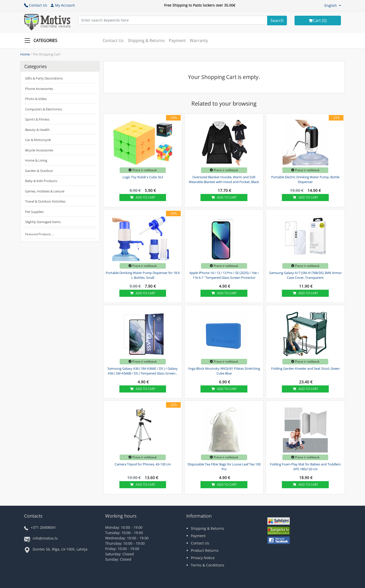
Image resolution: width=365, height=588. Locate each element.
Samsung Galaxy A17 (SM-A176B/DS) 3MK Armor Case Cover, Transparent (305, 275)
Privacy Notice (203, 558)
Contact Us (36, 5)
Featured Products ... (40, 234)
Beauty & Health (37, 130)
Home (25, 54)
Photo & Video (36, 99)
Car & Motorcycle (38, 140)
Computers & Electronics (44, 109)
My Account (62, 5)
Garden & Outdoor (39, 171)
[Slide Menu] (42, 41)
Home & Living (36, 160)
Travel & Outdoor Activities (45, 201)
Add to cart (143, 197)
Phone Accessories (39, 89)
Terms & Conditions (208, 565)
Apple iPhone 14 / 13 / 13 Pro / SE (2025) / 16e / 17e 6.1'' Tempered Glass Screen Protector (224, 275)
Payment (177, 41)
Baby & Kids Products (41, 181)
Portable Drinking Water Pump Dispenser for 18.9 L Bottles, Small (143, 275)
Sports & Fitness (37, 119)
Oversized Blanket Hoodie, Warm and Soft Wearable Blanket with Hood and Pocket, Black (224, 180)
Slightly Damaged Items (43, 222)
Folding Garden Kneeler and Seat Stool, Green (305, 368)
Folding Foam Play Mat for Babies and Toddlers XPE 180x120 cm (305, 467)
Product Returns (205, 550)
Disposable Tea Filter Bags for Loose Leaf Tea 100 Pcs (224, 467)
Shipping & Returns (146, 41)
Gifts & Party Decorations (44, 78)
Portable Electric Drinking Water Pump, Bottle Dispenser (305, 180)
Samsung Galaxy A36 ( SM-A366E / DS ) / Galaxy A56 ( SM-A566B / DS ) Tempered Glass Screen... (143, 371)
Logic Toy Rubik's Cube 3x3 (143, 177)
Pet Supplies (34, 212)
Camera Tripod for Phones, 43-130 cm (143, 464)
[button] (333, 5)
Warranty (199, 41)
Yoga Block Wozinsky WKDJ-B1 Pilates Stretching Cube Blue (224, 371)
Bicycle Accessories (39, 150)
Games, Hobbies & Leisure (45, 191)
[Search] (277, 21)
